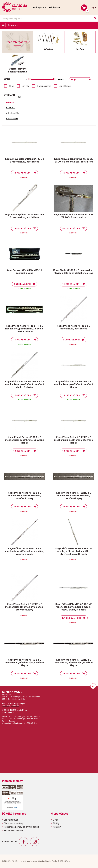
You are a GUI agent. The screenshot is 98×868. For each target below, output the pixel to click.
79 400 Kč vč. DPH (22, 228)
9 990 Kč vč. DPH (71, 340)
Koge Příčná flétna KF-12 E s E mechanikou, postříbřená (74, 327)
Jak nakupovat (11, 820)
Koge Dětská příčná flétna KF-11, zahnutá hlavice (25, 272)
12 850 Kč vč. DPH (22, 451)
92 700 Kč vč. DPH (71, 228)
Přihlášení (56, 7)
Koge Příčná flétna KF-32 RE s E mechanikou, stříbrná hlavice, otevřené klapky (73, 496)
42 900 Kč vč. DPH (22, 173)
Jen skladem (65, 86)
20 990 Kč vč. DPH (22, 507)
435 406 (61, 79)
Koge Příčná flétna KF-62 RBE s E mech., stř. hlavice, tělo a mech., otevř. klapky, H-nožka (74, 607)
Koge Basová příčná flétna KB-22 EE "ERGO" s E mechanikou (74, 216)
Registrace (41, 7)
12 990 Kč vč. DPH (71, 451)
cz (93, 8)
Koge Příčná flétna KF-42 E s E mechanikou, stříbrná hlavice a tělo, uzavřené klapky (25, 551)
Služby (56, 823)
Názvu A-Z (11, 102)
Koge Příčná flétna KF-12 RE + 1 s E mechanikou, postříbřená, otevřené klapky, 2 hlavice (24, 384)
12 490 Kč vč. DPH (22, 395)
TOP (20, 97)
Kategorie (13, 25)
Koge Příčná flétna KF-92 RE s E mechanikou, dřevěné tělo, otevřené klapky (74, 663)
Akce (11, 86)
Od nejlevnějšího (13, 113)
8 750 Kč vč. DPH (22, 284)
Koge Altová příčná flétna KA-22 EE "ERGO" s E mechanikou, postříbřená (74, 160)
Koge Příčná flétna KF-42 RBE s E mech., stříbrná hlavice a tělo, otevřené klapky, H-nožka (74, 551)
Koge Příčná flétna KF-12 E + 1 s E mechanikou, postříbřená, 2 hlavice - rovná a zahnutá (24, 329)
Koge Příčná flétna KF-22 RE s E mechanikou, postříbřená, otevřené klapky (74, 440)
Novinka (25, 86)
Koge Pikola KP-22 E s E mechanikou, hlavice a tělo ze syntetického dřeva (74, 272)
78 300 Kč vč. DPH (71, 674)
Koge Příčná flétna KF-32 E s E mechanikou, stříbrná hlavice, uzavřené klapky (25, 496)
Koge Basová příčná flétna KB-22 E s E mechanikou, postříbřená (24, 216)
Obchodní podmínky (14, 823)
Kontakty (57, 827)
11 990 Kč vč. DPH (22, 340)
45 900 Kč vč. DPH (71, 173)
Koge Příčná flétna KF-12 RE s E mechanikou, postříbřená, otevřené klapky (74, 384)
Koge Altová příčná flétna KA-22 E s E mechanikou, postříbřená (25, 160)
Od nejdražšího (12, 119)
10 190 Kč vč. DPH (71, 395)
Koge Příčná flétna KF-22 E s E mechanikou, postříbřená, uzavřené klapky (25, 440)
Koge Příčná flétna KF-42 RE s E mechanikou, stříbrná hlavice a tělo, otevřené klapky (25, 607)
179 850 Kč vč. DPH (71, 618)
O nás (56, 820)
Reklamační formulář (14, 831)
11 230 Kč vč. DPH (71, 284)
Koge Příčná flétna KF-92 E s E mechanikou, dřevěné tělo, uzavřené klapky (25, 663)
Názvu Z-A (10, 108)
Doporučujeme (44, 86)
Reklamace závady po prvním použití (22, 827)
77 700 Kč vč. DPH (22, 674)
